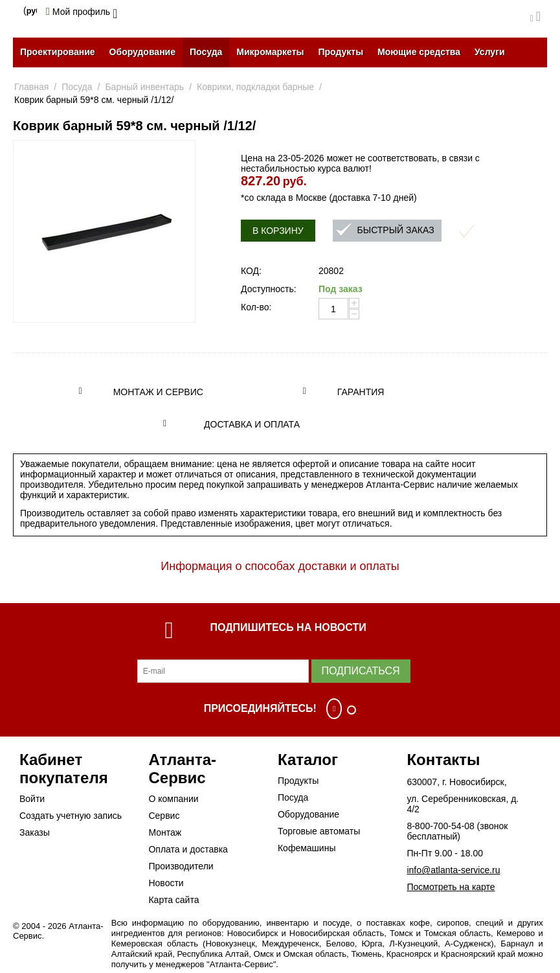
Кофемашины (307, 848)
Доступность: (269, 289)
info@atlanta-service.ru (453, 870)
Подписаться (361, 671)
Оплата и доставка (188, 849)
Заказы (35, 832)
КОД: (251, 271)
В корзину (278, 231)
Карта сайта (174, 900)
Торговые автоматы (319, 831)
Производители (181, 866)
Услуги (490, 52)
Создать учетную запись (71, 816)
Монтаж (165, 832)
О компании (173, 799)
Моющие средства (419, 52)
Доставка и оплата (252, 424)
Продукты (341, 52)
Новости (166, 883)
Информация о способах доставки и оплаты (280, 566)
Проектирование (58, 52)
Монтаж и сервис (158, 392)
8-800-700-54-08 (440, 826)
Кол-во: (256, 307)
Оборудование (142, 52)
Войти (32, 799)
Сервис (164, 816)
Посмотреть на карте (451, 887)
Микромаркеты (270, 52)
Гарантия (361, 392)
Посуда (206, 52)
